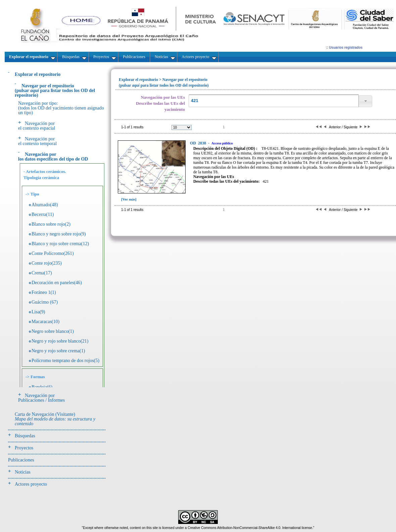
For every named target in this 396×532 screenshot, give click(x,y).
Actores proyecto (31, 484)
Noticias (23, 472)
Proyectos (24, 448)
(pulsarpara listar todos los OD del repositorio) (55, 91)
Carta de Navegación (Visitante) (55, 419)
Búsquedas (25, 436)
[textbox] (274, 101)
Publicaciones (21, 460)
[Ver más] (129, 199)
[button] (365, 101)
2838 (199, 143)
